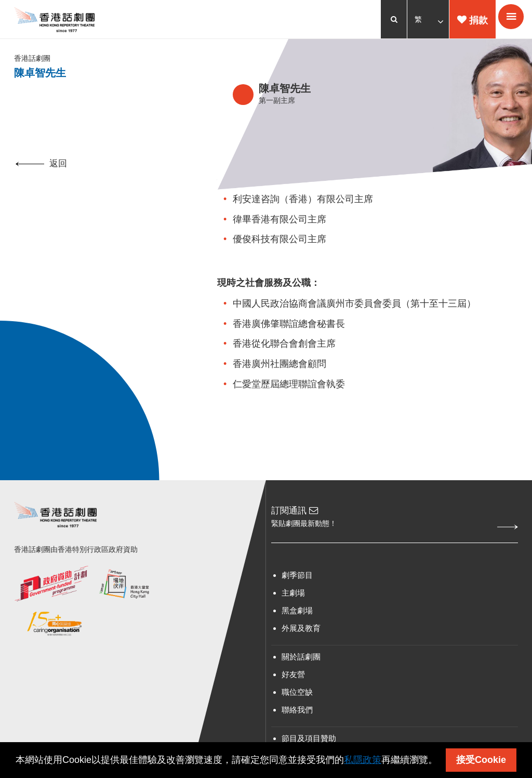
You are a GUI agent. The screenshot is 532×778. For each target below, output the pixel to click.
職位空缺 (297, 696)
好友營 (293, 678)
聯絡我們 (297, 713)
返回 (41, 167)
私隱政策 (363, 760)
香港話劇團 (34, 60)
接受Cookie (481, 760)
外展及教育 (301, 632)
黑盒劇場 (297, 614)
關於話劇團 (301, 660)
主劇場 (293, 596)
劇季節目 (297, 579)
